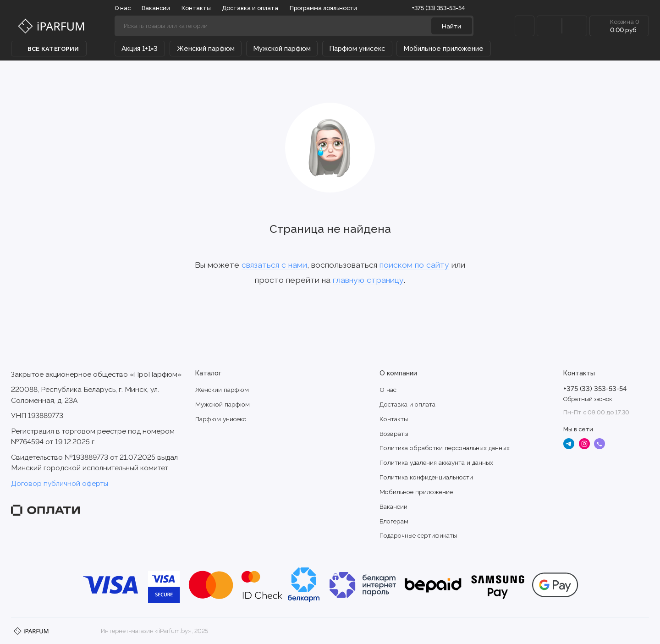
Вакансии (156, 8)
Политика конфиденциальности (426, 477)
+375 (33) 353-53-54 (442, 8)
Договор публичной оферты (60, 483)
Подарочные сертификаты (418, 535)
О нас (123, 8)
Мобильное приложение (444, 48)
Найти (451, 26)
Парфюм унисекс (357, 48)
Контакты (196, 8)
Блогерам (394, 521)
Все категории (49, 49)
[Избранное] (575, 26)
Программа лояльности (323, 8)
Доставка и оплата (250, 8)
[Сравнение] (549, 26)
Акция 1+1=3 (140, 48)
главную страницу (368, 280)
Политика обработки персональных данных (445, 448)
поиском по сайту (414, 265)
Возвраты (394, 434)
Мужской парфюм (282, 48)
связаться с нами (274, 265)
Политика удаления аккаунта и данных (436, 462)
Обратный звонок (588, 399)
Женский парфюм (206, 48)
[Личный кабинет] (525, 26)
